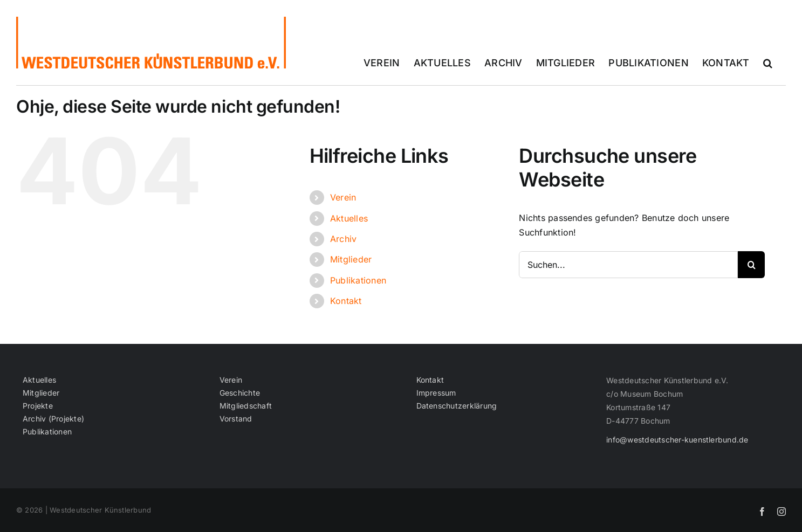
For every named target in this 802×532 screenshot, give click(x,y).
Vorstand (236, 419)
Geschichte (240, 393)
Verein (343, 197)
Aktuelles (349, 218)
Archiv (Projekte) (53, 419)
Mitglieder (351, 259)
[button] (768, 63)
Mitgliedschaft (246, 406)
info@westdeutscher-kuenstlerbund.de (677, 440)
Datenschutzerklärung (457, 406)
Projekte (38, 406)
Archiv (343, 239)
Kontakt (346, 301)
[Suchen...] (628, 265)
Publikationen (358, 280)
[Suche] (751, 265)
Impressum (436, 393)
